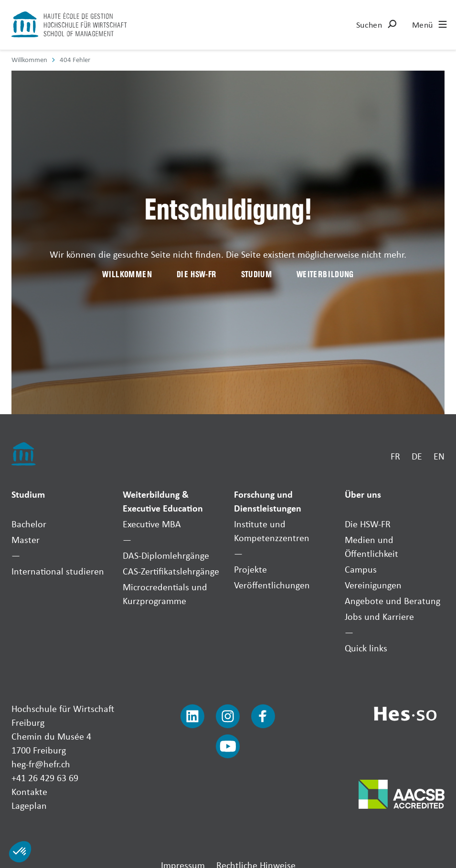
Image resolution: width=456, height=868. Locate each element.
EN (439, 456)
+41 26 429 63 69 (45, 778)
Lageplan (29, 805)
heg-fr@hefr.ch (41, 764)
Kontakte (29, 791)
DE (417, 456)
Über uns (363, 494)
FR (395, 456)
